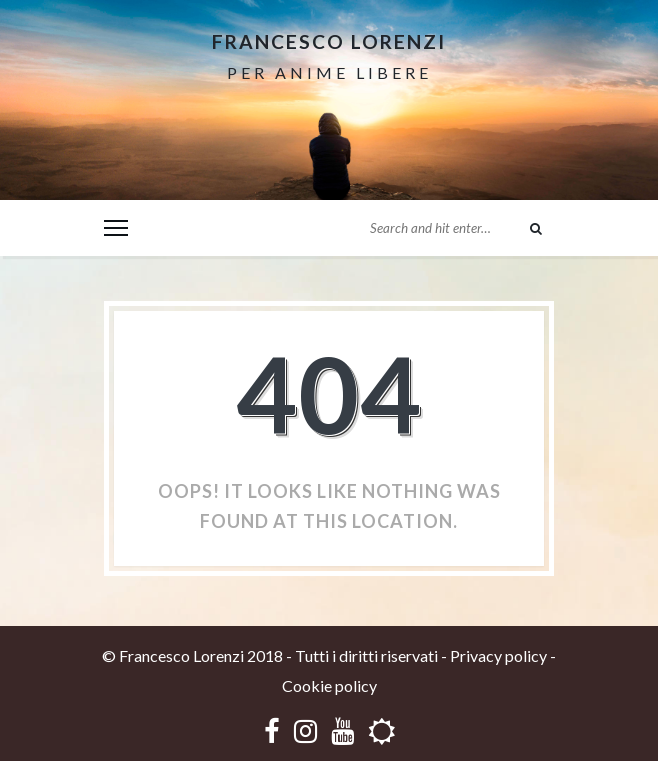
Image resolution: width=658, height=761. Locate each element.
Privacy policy (498, 655)
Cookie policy (329, 685)
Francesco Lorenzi (329, 41)
